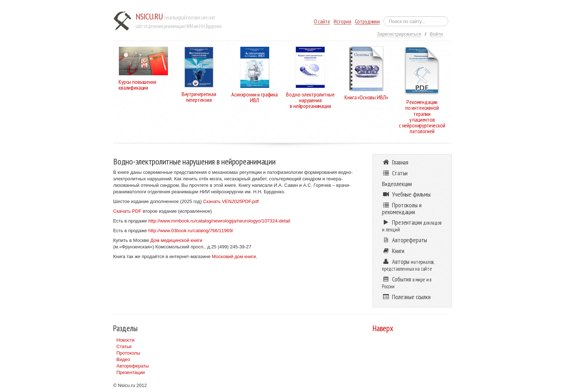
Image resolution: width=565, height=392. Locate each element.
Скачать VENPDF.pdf (231, 201)
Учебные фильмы (406, 194)
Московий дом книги (234, 256)
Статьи (124, 346)
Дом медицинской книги (176, 240)
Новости (125, 340)
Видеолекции (397, 184)
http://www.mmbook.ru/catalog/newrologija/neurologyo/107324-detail (219, 221)
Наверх (383, 328)
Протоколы (128, 353)
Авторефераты (133, 366)
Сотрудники (367, 21)
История (342, 21)
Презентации (131, 372)
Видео (123, 359)
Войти (436, 34)
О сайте (322, 21)
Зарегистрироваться (399, 34)
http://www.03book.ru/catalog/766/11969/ (191, 231)
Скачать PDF (127, 211)
